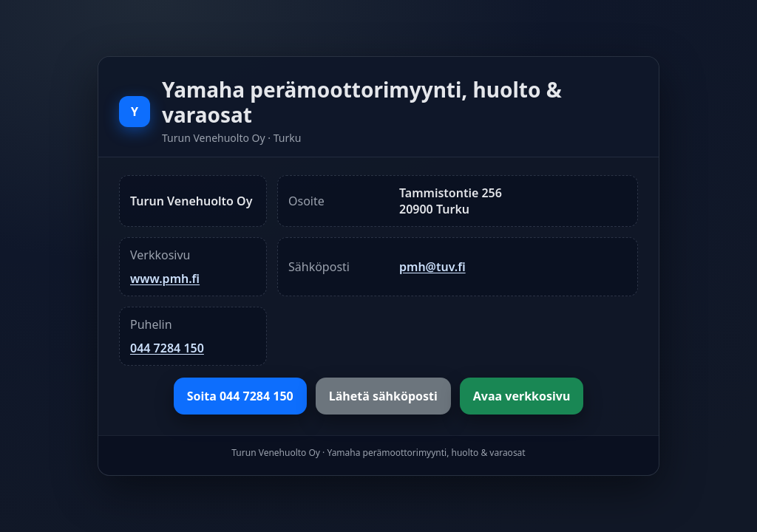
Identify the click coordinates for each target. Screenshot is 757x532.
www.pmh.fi (165, 279)
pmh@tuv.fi (432, 267)
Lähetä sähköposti (383, 396)
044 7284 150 (167, 348)
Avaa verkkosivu (522, 396)
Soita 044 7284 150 (240, 396)
